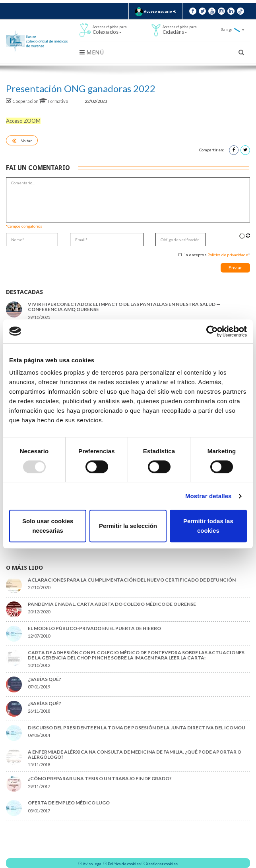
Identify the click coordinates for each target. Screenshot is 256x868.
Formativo (54, 101)
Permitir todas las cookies (208, 526)
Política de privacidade (228, 255)
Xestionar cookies (162, 864)
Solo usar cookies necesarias (48, 526)
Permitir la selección (128, 526)
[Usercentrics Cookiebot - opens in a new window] (212, 331)
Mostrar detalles (208, 496)
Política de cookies (124, 864)
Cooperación (23, 101)
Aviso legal (93, 864)
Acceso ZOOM (23, 121)
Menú (92, 52)
